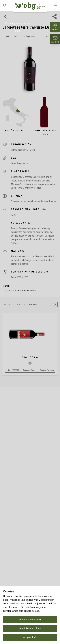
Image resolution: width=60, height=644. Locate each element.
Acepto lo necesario (30, 619)
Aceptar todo (30, 637)
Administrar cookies (30, 628)
